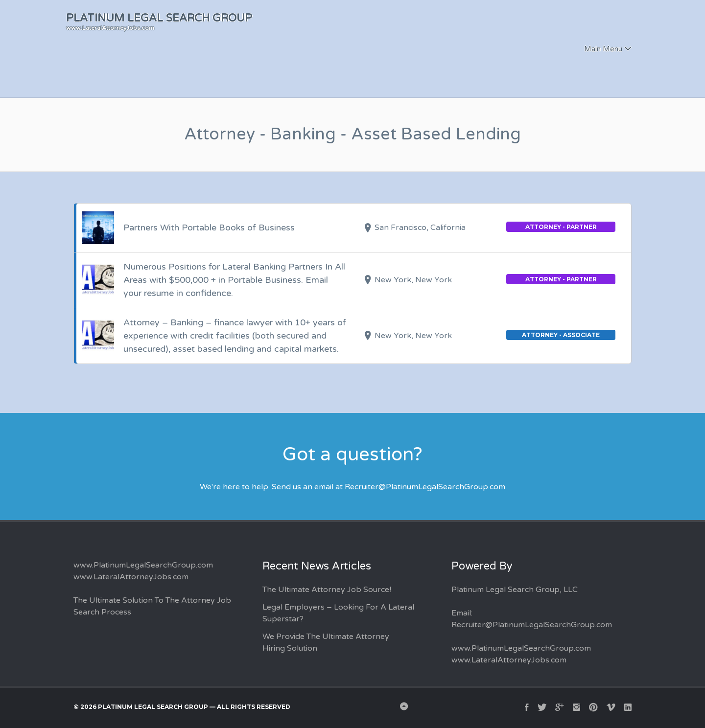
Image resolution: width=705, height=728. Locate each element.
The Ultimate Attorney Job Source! (327, 590)
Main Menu (603, 49)
